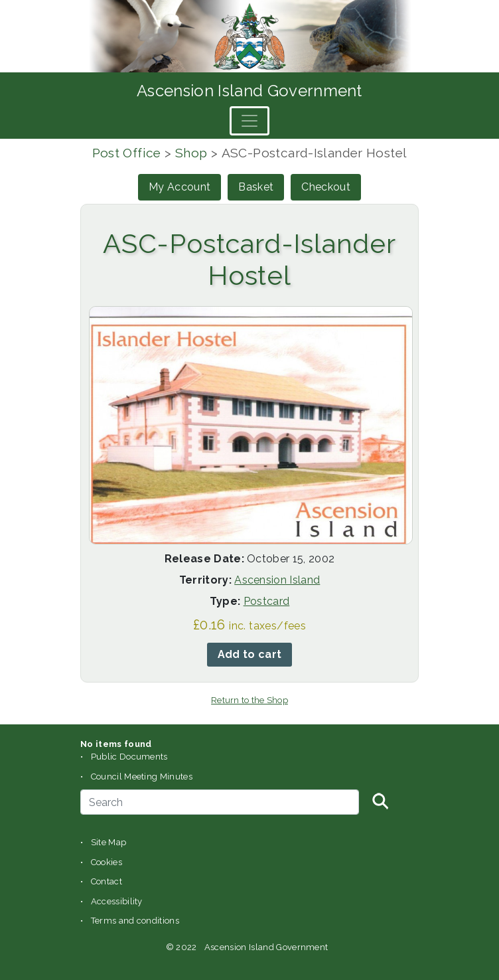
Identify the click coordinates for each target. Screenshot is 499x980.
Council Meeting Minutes (142, 776)
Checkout (326, 187)
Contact (107, 881)
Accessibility (117, 901)
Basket (256, 187)
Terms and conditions (135, 921)
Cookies (107, 862)
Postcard (267, 601)
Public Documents (129, 757)
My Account (179, 187)
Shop (191, 153)
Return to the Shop (249, 700)
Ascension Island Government (249, 91)
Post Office (127, 153)
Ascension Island (277, 580)
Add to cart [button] (250, 654)
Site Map (109, 842)
